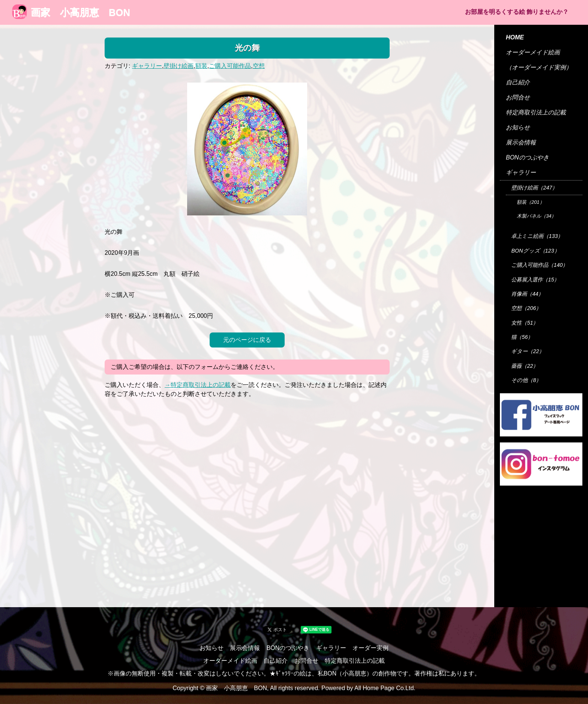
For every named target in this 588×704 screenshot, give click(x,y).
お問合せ (518, 97)
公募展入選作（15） (535, 280)
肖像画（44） (527, 294)
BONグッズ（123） (535, 251)
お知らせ (518, 127)
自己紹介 (518, 82)
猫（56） (522, 337)
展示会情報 (521, 142)
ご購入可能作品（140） (539, 265)
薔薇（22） (525, 366)
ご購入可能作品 (230, 66)
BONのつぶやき (527, 157)
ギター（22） (528, 351)
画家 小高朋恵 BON (71, 12)
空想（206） (526, 308)
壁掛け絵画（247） (534, 188)
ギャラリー (147, 66)
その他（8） (526, 380)
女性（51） (525, 323)
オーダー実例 (370, 648)
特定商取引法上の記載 (536, 112)
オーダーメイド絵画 (533, 52)
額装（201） (531, 202)
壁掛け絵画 (178, 66)
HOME (515, 37)
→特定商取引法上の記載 (198, 385)
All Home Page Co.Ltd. (385, 688)
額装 (201, 66)
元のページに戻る (247, 340)
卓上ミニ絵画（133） (537, 236)
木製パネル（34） (536, 216)
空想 (259, 66)
